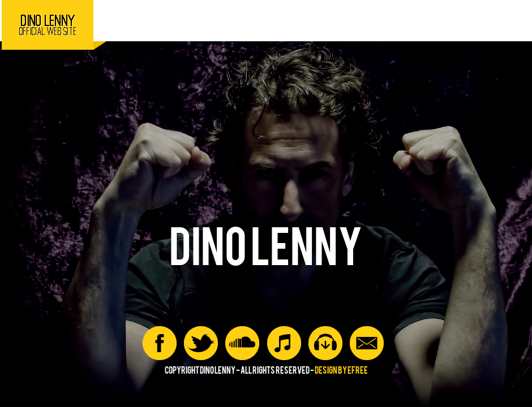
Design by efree (341, 371)
